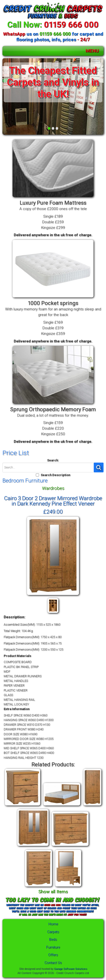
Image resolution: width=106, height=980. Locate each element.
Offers (53, 955)
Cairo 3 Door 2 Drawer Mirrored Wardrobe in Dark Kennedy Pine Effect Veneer (53, 501)
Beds (53, 939)
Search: (53, 460)
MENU (92, 51)
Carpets (53, 932)
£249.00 (53, 512)
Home (53, 924)
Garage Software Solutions (71, 969)
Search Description (55, 475)
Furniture (53, 947)
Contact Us (53, 963)
